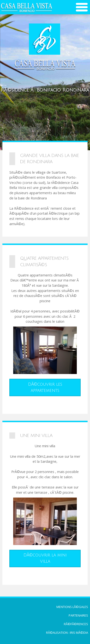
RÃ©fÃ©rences (76, 624)
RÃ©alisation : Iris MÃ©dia (67, 633)
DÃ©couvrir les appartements (45, 387)
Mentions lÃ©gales (72, 607)
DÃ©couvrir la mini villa (45, 558)
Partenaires (78, 615)
